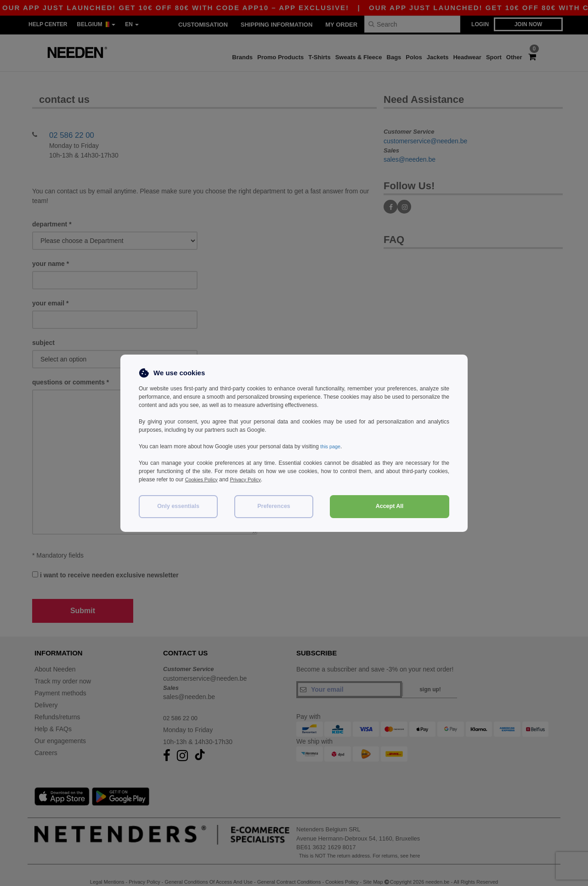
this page (331, 446)
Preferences (274, 506)
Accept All (390, 506)
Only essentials (178, 506)
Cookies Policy (203, 480)
